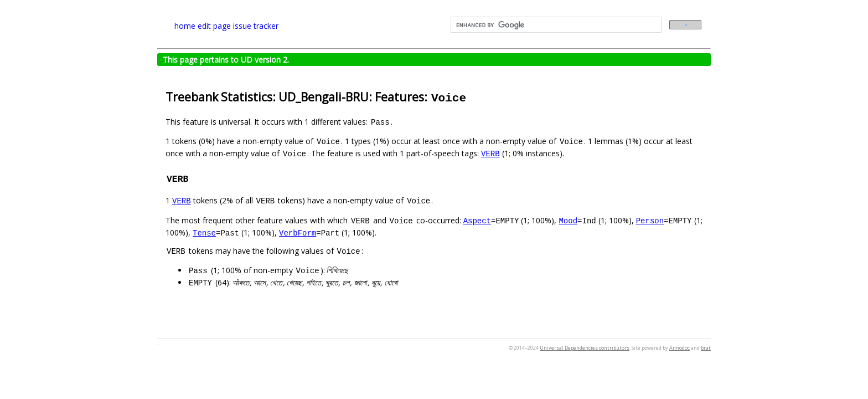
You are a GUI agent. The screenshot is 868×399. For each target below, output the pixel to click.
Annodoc (680, 348)
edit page (214, 26)
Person (650, 220)
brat (706, 348)
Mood (568, 220)
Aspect (477, 220)
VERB (490, 153)
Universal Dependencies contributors (585, 348)
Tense (204, 232)
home (185, 26)
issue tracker (256, 26)
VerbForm (298, 232)
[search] (555, 25)
